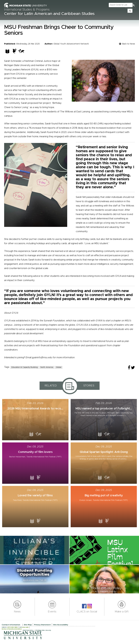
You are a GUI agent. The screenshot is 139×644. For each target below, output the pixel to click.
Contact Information (11, 625)
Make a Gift (122, 612)
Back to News (129, 44)
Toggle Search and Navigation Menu (131, 5)
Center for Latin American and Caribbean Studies (49, 14)
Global (59, 367)
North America (47, 367)
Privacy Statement (42, 625)
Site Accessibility (61, 625)
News (17, 612)
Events (52, 612)
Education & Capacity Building (25, 367)
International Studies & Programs (27, 10)
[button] (35, 550)
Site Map (28, 625)
